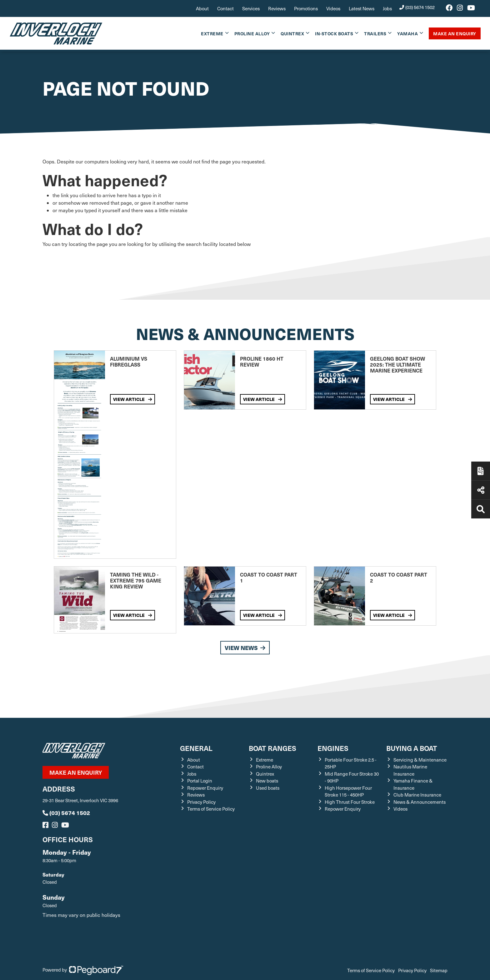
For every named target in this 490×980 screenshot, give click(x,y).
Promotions (306, 8)
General (196, 748)
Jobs (387, 8)
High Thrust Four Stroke (350, 802)
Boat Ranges (272, 748)
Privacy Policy (201, 802)
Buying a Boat (412, 748)
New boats (267, 781)
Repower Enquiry (205, 788)
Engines (333, 748)
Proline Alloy (252, 33)
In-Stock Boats (334, 33)
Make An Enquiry (455, 33)
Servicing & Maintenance (420, 760)
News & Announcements (420, 802)
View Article (132, 399)
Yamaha (407, 33)
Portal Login (200, 781)
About (202, 8)
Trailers (375, 33)
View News (245, 648)
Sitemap (439, 970)
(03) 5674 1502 (417, 7)
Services (251, 8)
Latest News (362, 8)
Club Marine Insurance (417, 795)
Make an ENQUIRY (76, 772)
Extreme (212, 33)
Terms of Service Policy (211, 809)
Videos (333, 8)
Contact (225, 8)
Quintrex (292, 33)
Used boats (268, 788)
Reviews (277, 8)
